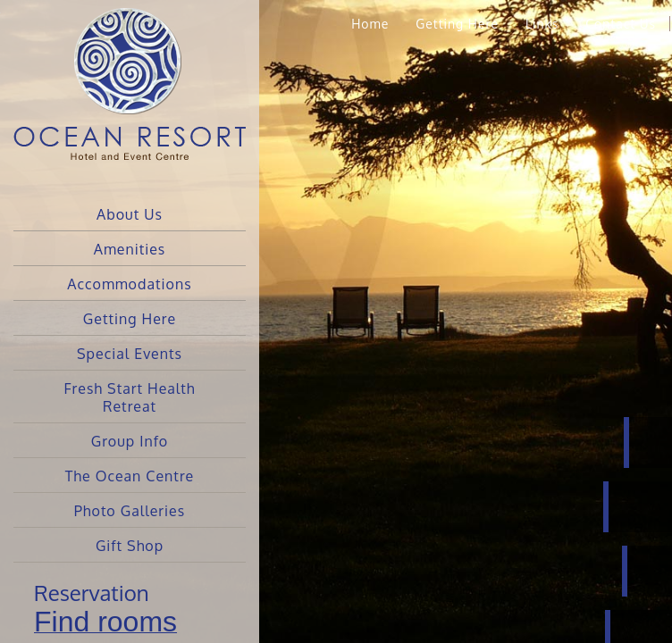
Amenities (130, 249)
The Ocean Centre (130, 476)
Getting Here (130, 319)
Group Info (130, 441)
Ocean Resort (130, 98)
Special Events (130, 354)
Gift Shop (130, 546)
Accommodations (129, 284)
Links (542, 24)
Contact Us (621, 24)
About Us (130, 214)
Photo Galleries (130, 511)
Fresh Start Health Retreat (129, 397)
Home (370, 24)
